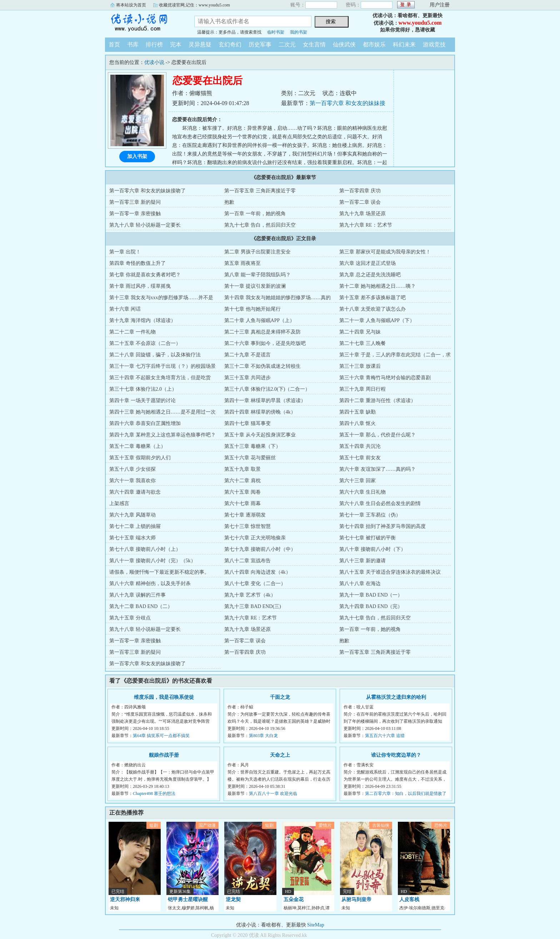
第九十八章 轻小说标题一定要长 (145, 225)
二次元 (287, 45)
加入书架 (137, 156)
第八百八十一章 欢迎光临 (273, 794)
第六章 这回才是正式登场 (367, 263)
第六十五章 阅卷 (242, 492)
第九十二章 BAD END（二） (141, 606)
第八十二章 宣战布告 (247, 561)
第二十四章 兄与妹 (360, 332)
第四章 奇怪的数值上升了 (137, 263)
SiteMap (316, 925)
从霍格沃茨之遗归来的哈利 (396, 697)
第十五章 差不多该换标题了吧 (372, 298)
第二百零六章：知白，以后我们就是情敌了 (406, 794)
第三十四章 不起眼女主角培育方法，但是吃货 (160, 378)
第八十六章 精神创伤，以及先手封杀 (150, 584)
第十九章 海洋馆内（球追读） (142, 320)
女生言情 (314, 45)
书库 (133, 45)
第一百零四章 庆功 (360, 191)
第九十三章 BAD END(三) (253, 606)
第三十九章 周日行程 (362, 389)
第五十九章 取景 (242, 469)
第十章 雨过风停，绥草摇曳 (140, 286)
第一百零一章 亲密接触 (135, 214)
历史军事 (260, 45)
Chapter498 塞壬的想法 (154, 794)
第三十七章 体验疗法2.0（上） (143, 389)
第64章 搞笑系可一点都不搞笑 (161, 736)
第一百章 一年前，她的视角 (255, 214)
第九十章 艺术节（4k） (250, 595)
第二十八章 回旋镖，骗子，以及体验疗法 (155, 355)
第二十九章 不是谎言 (247, 355)
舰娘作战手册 (164, 755)
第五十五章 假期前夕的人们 (140, 458)
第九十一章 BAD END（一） (371, 595)
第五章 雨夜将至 (242, 263)
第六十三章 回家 (357, 481)
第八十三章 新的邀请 (362, 561)
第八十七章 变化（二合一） (255, 584)
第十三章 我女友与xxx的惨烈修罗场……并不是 (161, 298)
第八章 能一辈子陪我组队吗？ (257, 275)
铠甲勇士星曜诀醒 (188, 900)
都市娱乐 (374, 45)
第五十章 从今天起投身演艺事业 (260, 435)
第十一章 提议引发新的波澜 (255, 286)
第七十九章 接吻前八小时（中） (260, 549)
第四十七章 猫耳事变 (247, 423)
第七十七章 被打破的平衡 (367, 538)
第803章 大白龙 (263, 736)
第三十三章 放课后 (360, 366)
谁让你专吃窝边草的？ (396, 755)
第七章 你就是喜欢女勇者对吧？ (145, 275)
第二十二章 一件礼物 (132, 332)
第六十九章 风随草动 (132, 515)
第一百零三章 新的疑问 (135, 202)
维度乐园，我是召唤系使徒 (164, 697)
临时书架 (276, 32)
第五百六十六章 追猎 (385, 736)
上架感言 (119, 503)
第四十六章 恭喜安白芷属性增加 (145, 423)
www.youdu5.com (420, 23)
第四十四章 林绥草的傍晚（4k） (260, 412)
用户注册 (440, 5)
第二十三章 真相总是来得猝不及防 (262, 332)
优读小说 (144, 23)
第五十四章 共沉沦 (360, 446)
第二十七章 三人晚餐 (362, 343)
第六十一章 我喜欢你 (132, 481)
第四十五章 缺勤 (357, 412)
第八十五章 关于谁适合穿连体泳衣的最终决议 (390, 572)
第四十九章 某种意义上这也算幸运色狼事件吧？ (162, 435)
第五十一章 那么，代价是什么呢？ (377, 435)
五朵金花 (294, 900)
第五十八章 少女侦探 (132, 469)
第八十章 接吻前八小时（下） (372, 549)
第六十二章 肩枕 (242, 481)
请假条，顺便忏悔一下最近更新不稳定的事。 (159, 572)
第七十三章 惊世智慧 (247, 526)
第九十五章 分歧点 (130, 618)
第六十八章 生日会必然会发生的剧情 (380, 503)
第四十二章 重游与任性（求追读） (377, 401)
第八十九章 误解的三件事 (137, 595)
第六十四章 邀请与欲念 (135, 492)
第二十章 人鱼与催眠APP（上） (259, 320)
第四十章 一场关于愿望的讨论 (142, 401)
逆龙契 (233, 900)
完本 (176, 45)
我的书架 (299, 32)
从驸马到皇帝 (356, 900)
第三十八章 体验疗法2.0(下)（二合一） (267, 389)
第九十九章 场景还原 (362, 214)
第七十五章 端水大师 (132, 538)
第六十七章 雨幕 (242, 503)
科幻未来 (404, 45)
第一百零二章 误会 (360, 202)
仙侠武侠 (344, 45)
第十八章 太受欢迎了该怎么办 (372, 309)
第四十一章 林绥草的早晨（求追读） (265, 401)
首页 (114, 45)
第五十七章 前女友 (360, 458)
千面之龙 (280, 697)
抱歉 (229, 202)
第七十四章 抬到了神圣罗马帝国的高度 (382, 526)
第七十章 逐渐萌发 (245, 515)
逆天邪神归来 (125, 900)
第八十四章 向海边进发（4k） (257, 572)
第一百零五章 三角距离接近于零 (260, 191)
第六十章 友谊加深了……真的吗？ (377, 469)
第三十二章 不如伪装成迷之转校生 (262, 366)
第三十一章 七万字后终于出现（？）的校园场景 (162, 366)
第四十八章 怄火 (357, 423)
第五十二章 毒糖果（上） (137, 446)
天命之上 (280, 755)
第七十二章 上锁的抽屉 (135, 526)
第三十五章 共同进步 (247, 378)
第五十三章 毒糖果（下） (252, 446)
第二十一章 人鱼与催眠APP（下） (377, 320)
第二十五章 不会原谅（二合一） (145, 343)
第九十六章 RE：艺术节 (366, 225)
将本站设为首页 (131, 5)
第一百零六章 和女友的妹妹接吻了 (147, 191)
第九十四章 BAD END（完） (371, 606)
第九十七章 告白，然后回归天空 (260, 225)
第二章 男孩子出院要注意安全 (257, 252)
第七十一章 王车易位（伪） (370, 515)
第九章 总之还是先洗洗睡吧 (370, 275)
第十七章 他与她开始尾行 (252, 309)
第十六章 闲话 (125, 309)
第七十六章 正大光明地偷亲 (255, 538)
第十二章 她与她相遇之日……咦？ (377, 286)
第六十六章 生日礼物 (362, 492)
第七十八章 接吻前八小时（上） (145, 549)
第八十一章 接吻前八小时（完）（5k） (152, 561)
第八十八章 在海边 (360, 584)
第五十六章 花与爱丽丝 (250, 458)
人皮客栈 (409, 900)
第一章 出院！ (125, 252)
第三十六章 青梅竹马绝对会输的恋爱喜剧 (385, 378)
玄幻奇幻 (230, 45)
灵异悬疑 (200, 45)
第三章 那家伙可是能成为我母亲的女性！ (385, 252)
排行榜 (154, 45)
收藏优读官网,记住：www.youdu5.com (194, 5)
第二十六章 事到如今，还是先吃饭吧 (265, 343)
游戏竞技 (434, 45)
